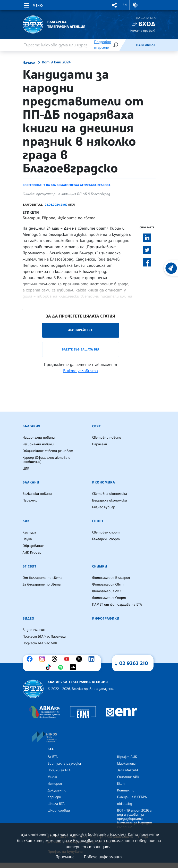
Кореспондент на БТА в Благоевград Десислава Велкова (67, 185)
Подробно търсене (103, 45)
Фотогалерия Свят (108, 585)
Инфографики (106, 619)
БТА (51, 749)
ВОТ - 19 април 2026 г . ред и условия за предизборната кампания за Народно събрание (135, 819)
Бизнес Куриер (104, 507)
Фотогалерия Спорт (109, 598)
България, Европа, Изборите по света (59, 218)
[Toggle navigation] (33, 5)
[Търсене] (116, 45)
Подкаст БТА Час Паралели (44, 637)
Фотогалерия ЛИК (107, 591)
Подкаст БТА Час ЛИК (40, 643)
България (32, 426)
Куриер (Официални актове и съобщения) (47, 460)
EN (125, 5)
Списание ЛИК (128, 777)
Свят (97, 426)
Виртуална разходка (64, 764)
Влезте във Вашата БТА (80, 349)
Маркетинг (126, 764)
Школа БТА (56, 804)
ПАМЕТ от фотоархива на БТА (117, 605)
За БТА (53, 757)
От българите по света (43, 578)
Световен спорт (106, 532)
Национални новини (39, 438)
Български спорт (106, 539)
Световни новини (107, 438)
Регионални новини (38, 444)
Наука (27, 539)
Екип (121, 784)
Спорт (98, 521)
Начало (29, 63)
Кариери (54, 797)
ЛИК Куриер (32, 553)
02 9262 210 (134, 663)
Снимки (100, 566)
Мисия (53, 777)
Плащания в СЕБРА (132, 797)
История (55, 784)
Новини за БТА (59, 770)
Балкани (31, 482)
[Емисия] (128, 45)
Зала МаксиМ (128, 770)
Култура (29, 532)
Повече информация (103, 857)
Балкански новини (37, 494)
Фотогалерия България (111, 578)
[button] (114, 5)
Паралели (100, 444)
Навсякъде (146, 45)
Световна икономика (110, 494)
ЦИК (26, 469)
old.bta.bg (125, 804)
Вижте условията (80, 371)
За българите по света (42, 585)
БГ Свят (30, 566)
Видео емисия (34, 630)
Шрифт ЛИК (127, 757)
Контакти (126, 790)
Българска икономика (110, 500)
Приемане (65, 857)
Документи (57, 790)
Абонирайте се (81, 330)
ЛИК (26, 521)
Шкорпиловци (59, 811)
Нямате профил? (143, 31)
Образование (33, 546)
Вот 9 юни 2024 (56, 62)
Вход (147, 24)
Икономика (104, 482)
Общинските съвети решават (48, 451)
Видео (29, 619)
